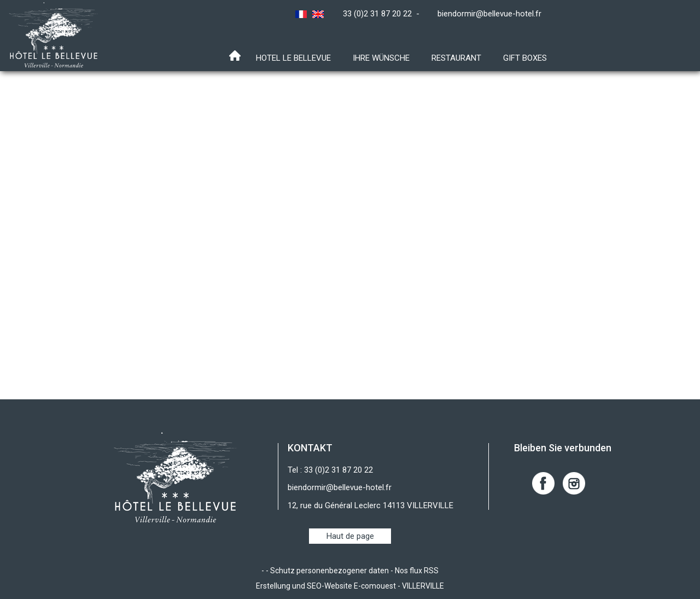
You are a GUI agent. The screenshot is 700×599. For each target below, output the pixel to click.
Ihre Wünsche (381, 58)
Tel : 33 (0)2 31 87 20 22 (330, 470)
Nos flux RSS (417, 571)
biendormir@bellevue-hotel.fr (489, 14)
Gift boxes (525, 58)
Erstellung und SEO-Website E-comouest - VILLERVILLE (350, 586)
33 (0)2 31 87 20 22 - (383, 14)
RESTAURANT (456, 58)
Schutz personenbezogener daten (329, 571)
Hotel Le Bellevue (293, 58)
